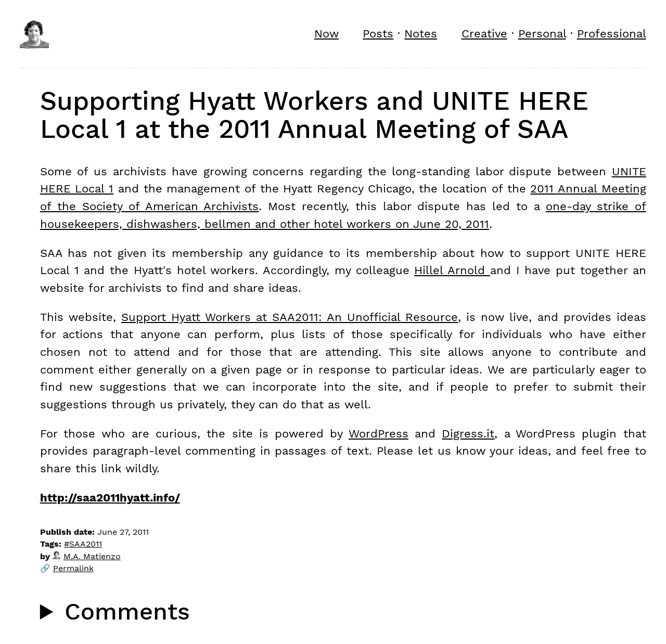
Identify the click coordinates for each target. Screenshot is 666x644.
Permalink (73, 568)
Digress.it (468, 433)
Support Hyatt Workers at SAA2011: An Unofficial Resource (290, 317)
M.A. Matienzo (87, 556)
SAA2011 (86, 544)
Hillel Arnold (452, 270)
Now (326, 33)
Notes (421, 33)
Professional (612, 33)
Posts (378, 33)
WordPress (379, 433)
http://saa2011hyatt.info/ (110, 497)
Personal (542, 33)
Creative (484, 33)
